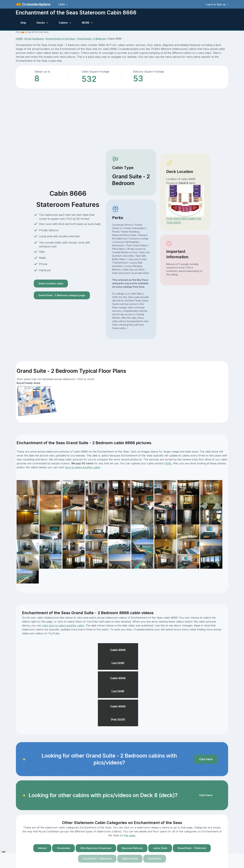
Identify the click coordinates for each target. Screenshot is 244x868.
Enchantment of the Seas (61, 39)
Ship (23, 23)
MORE (86, 23)
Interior (42, 848)
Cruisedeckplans (36, 4)
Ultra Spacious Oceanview (96, 848)
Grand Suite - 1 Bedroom (192, 848)
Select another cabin (51, 283)
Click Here (206, 759)
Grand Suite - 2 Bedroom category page (62, 295)
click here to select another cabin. (63, 625)
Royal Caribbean (34, 39)
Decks (41, 23)
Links (62, 4)
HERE (168, 463)
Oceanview (63, 848)
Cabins (63, 23)
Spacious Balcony (132, 848)
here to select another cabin (83, 467)
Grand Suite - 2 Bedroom (92, 39)
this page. (130, 835)
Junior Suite (160, 848)
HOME (19, 39)
